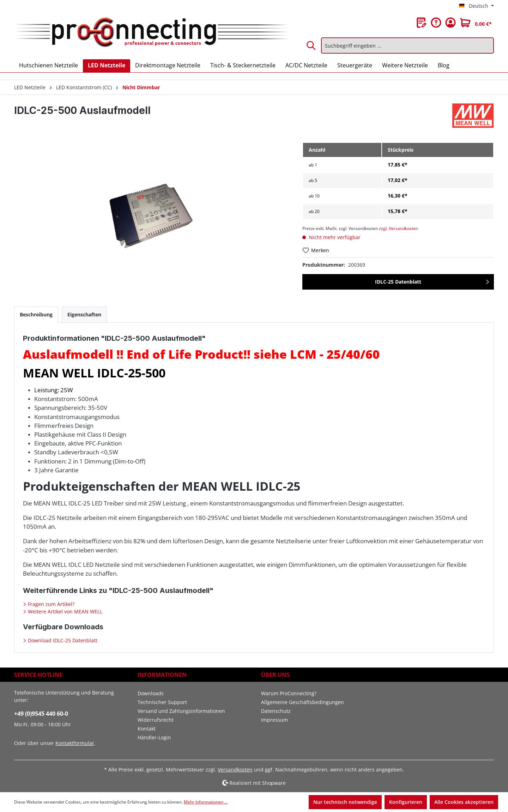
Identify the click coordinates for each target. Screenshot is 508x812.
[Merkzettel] (422, 23)
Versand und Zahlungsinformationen (181, 711)
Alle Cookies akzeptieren (464, 802)
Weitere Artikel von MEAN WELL (64, 611)
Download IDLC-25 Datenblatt (62, 640)
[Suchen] (312, 46)
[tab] (36, 314)
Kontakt (147, 729)
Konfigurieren (406, 802)
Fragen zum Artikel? (50, 604)
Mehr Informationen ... (206, 802)
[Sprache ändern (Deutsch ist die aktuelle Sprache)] (476, 6)
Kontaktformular (75, 743)
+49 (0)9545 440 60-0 (41, 714)
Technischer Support (162, 702)
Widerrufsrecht (156, 720)
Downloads (151, 693)
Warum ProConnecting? (289, 693)
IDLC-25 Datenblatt (398, 282)
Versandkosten (235, 769)
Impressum (274, 720)
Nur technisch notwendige (345, 802)
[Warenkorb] (476, 23)
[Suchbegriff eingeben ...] (407, 46)
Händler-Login (154, 737)
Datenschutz (276, 711)
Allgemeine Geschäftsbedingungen (303, 702)
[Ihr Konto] (450, 23)
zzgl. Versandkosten (398, 228)
